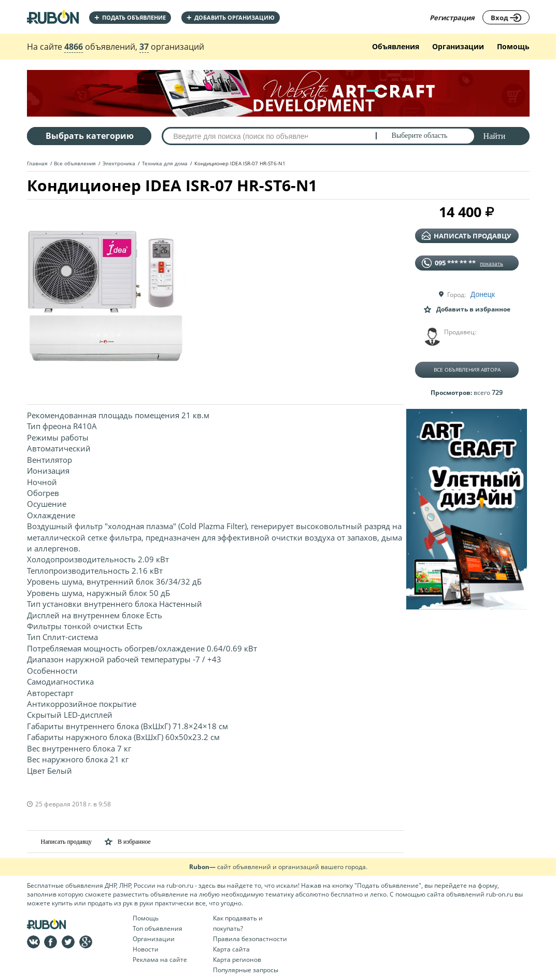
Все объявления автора (467, 370)
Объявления (396, 46)
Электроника (119, 163)
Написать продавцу (59, 841)
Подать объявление (130, 17)
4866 (74, 47)
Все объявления (75, 163)
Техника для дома (165, 163)
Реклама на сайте (160, 960)
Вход (506, 18)
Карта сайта (231, 949)
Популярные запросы (246, 970)
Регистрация (452, 18)
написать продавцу (466, 236)
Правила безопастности (250, 939)
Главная (37, 163)
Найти (495, 136)
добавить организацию (231, 17)
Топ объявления (158, 928)
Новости (146, 949)
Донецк (483, 294)
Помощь (513, 46)
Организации (458, 46)
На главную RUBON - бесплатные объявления (53, 17)
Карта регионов (237, 960)
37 (144, 47)
